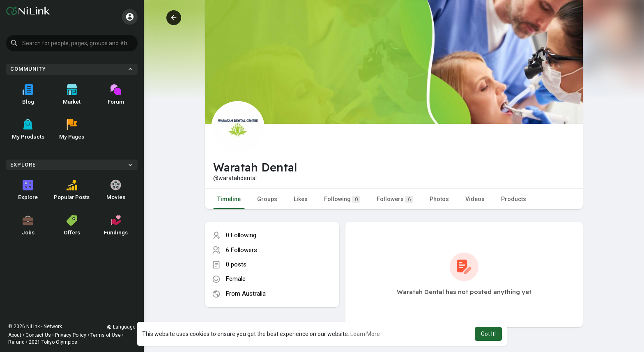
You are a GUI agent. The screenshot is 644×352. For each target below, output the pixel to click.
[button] (72, 43)
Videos (475, 199)
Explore (28, 190)
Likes (301, 199)
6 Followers (241, 250)
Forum (116, 95)
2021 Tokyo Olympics (53, 342)
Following (342, 199)
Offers (72, 225)
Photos (439, 199)
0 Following (241, 235)
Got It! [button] (488, 334)
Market (72, 95)
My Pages (72, 130)
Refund (16, 342)
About (15, 335)
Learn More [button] (365, 334)
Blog (28, 95)
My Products (28, 130)
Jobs (28, 225)
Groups (267, 199)
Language (121, 327)
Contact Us (38, 335)
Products (514, 199)
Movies (116, 190)
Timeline (229, 199)
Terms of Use (106, 335)
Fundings (116, 225)
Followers (395, 199)
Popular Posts (72, 190)
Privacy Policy (71, 335)
